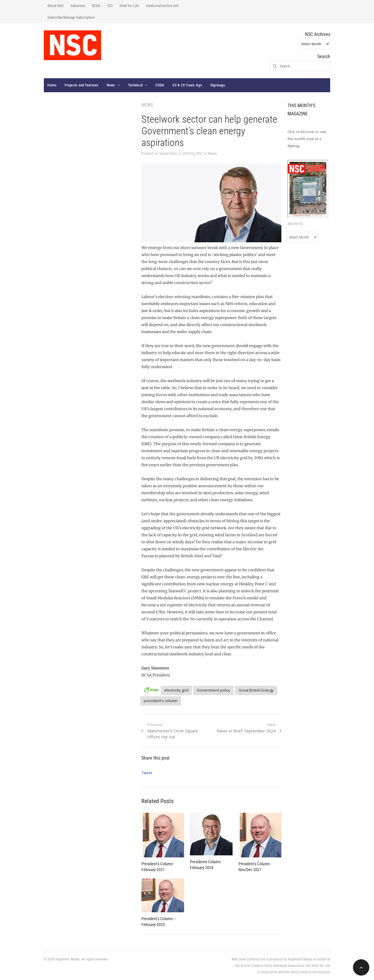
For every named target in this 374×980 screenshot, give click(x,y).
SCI (110, 6)
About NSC (56, 6)
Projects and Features (81, 85)
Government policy (213, 690)
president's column (161, 701)
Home (52, 85)
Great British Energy (256, 690)
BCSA (96, 6)
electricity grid (176, 690)
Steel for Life (129, 6)
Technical (135, 85)
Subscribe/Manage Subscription (71, 17)
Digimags (218, 85)
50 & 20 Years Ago (187, 85)
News (111, 85)
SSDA (160, 85)
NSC (200, 153)
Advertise (78, 6)
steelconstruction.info (162, 6)
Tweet (147, 773)
